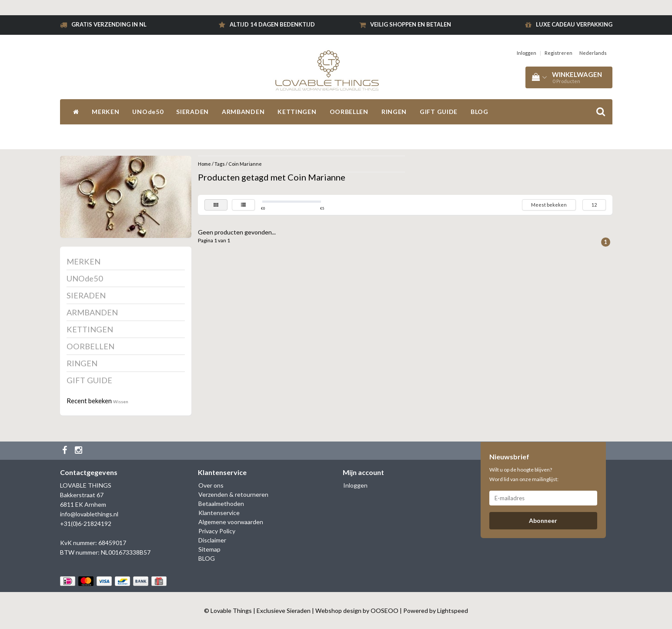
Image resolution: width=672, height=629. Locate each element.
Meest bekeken (549, 205)
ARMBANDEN (243, 112)
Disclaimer (212, 540)
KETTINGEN (297, 112)
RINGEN (394, 112)
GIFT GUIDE (439, 112)
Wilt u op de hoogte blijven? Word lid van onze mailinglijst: (524, 474)
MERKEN (105, 112)
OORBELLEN (349, 112)
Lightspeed (453, 611)
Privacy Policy (217, 531)
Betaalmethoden (221, 504)
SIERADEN (192, 112)
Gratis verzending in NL (109, 24)
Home (204, 164)
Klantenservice (219, 513)
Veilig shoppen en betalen (411, 24)
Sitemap (209, 549)
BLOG (480, 112)
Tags (220, 164)
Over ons (211, 485)
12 (594, 205)
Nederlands (593, 53)
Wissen (121, 401)
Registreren (558, 53)
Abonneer (543, 520)
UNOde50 (148, 112)
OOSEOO (384, 611)
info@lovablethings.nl (89, 514)
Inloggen (527, 53)
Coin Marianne (245, 164)
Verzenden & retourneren (233, 494)
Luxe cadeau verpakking (574, 24)
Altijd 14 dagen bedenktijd (272, 24)
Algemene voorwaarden (231, 522)
